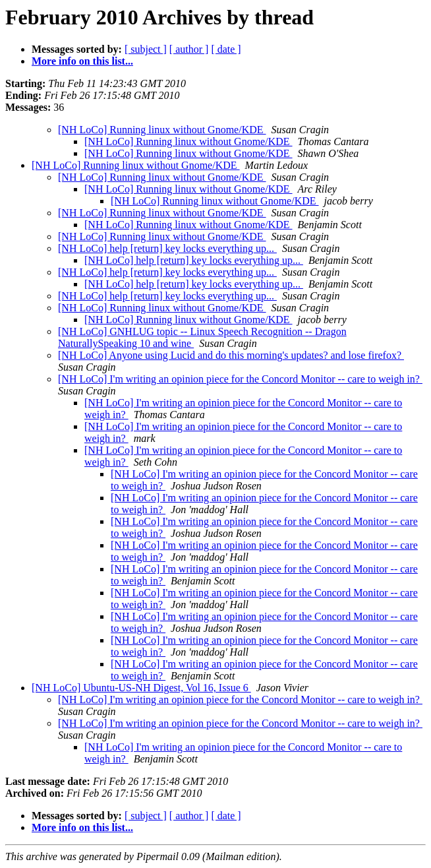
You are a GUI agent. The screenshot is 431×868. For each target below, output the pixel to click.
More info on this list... (82, 61)
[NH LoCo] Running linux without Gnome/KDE (162, 130)
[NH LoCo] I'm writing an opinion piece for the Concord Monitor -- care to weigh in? (240, 379)
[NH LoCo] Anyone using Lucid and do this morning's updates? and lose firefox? (231, 355)
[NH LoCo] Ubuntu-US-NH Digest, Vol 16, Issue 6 (141, 688)
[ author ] (189, 49)
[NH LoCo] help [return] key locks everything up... (167, 248)
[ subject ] (146, 49)
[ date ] (226, 49)
